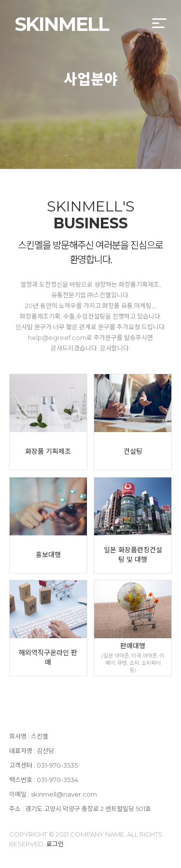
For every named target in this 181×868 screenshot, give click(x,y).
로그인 (55, 844)
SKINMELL (62, 24)
